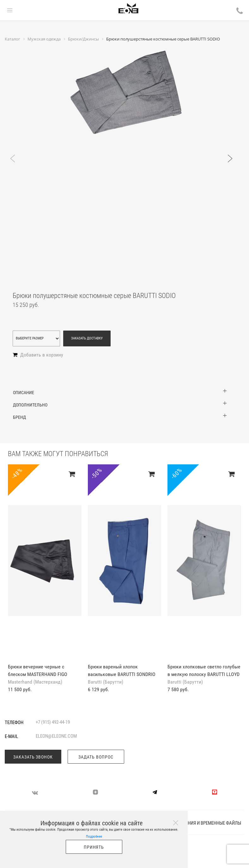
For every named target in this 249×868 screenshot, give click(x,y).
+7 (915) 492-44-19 (53, 722)
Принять (94, 847)
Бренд (19, 417)
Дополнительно (30, 405)
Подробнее (94, 837)
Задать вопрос (96, 757)
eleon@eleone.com (56, 736)
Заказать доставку (87, 338)
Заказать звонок (33, 757)
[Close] (176, 823)
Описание (24, 393)
